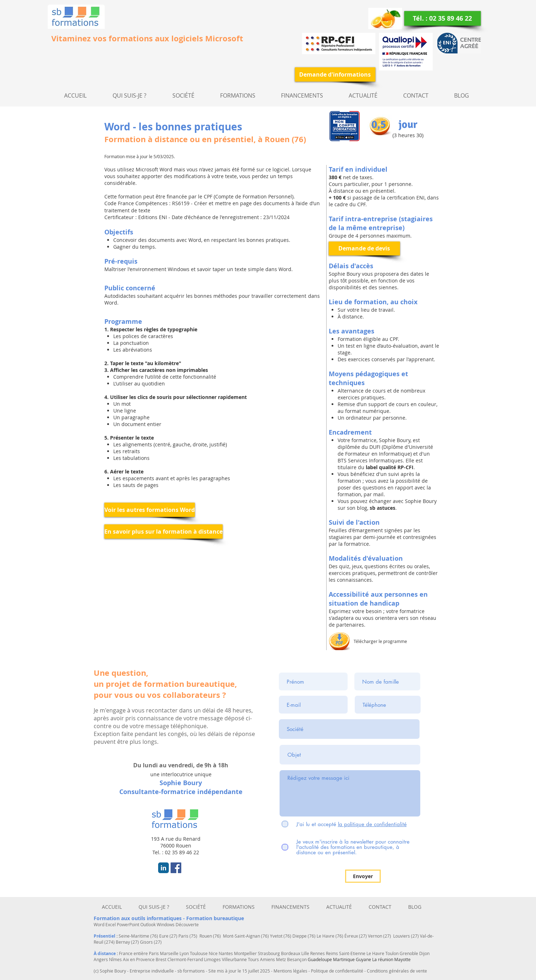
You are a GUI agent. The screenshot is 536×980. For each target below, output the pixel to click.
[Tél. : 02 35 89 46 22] (443, 18)
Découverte (187, 924)
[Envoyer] (363, 876)
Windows (166, 924)
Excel (111, 924)
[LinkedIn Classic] (163, 868)
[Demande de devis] (364, 248)
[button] (183, 96)
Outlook (149, 924)
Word (100, 924)
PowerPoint (129, 924)
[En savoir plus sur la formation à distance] (163, 532)
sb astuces (382, 508)
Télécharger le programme (380, 641)
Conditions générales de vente (397, 971)
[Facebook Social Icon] (176, 868)
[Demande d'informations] (335, 74)
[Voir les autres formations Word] (150, 510)
